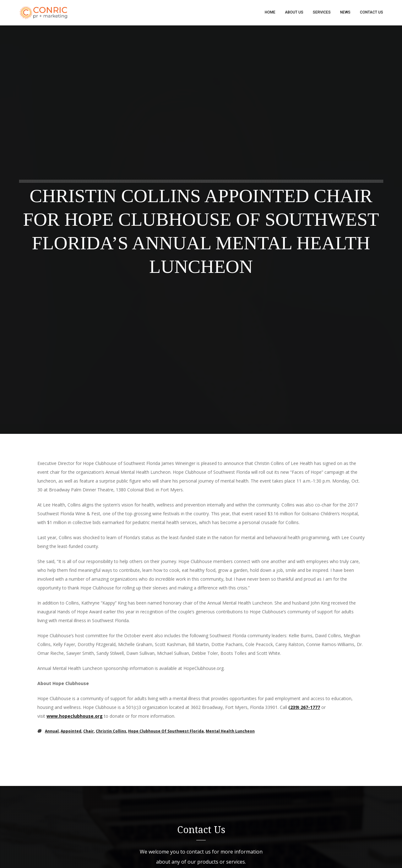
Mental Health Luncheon (230, 731)
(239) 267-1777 (304, 708)
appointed (71, 731)
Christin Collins (111, 731)
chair (89, 731)
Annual (52, 731)
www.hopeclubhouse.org (75, 716)
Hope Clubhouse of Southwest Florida (166, 731)
